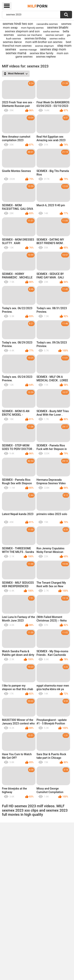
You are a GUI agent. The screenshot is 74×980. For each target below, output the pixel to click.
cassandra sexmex (47, 24)
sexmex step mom (53, 49)
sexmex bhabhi (58, 28)
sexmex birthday (35, 38)
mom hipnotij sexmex (32, 28)
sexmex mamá (16, 53)
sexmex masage (28, 50)
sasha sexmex (51, 31)
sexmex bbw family (42, 53)
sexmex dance (12, 42)
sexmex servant (55, 35)
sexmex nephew (46, 57)
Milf (37, 6)
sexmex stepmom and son (22, 31)
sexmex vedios (57, 39)
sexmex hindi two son (18, 24)
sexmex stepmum (44, 46)
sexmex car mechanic (30, 35)
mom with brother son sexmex (44, 42)
